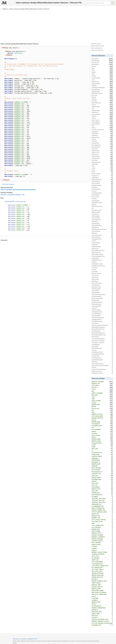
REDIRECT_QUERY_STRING (102, 552)
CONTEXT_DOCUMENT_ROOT (102, 619)
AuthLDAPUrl (102, 279)
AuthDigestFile (102, 293)
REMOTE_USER (102, 464)
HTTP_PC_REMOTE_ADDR (102, 512)
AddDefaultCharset (102, 93)
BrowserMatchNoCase (102, 250)
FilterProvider (102, 151)
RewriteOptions (102, 147)
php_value (102, 95)
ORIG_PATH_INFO (102, 612)
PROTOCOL (102, 615)
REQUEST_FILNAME (102, 535)
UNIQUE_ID (102, 610)
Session (102, 139)
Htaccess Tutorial (96, 44)
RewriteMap (102, 258)
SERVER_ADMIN (102, 477)
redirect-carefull (102, 545)
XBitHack (102, 233)
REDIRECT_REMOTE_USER (102, 581)
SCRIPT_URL (102, 514)
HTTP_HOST (102, 385)
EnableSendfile (102, 316)
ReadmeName (102, 195)
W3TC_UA (102, 485)
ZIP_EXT (102, 604)
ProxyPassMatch (102, 296)
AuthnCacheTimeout (102, 364)
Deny (102, 70)
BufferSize (102, 362)
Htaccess (24, 639)
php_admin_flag (102, 287)
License (12, 184)
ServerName (102, 214)
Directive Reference (97, 48)
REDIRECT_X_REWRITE (102, 537)
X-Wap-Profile (102, 454)
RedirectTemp (102, 137)
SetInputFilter (102, 300)
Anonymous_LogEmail (102, 342)
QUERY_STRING (102, 401)
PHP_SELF (102, 579)
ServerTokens (102, 120)
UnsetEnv (102, 262)
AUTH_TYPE (102, 556)
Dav (102, 208)
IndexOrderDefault (102, 225)
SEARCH (102, 481)
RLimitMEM (102, 346)
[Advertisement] (58, 26)
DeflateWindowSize (102, 373)
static (102, 397)
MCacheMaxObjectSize (102, 333)
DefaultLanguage (102, 185)
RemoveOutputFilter (102, 298)
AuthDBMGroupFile (102, 321)
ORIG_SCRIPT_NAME (102, 591)
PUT (102, 428)
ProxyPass (102, 268)
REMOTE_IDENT (102, 589)
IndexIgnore (102, 132)
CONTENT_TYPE (102, 474)
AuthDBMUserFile (102, 319)
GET (102, 410)
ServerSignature (102, 145)
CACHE (102, 445)
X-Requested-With (102, 443)
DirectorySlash (102, 183)
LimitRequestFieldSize (102, 354)
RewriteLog (102, 281)
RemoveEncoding (102, 283)
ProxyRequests (102, 331)
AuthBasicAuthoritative (102, 266)
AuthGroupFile (102, 158)
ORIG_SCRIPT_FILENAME (102, 592)
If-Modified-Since (102, 479)
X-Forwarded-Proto (102, 452)
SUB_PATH (102, 617)
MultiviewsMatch (102, 304)
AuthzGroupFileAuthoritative (102, 325)
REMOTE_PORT (102, 602)
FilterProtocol (102, 153)
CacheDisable (102, 285)
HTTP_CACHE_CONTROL (102, 520)
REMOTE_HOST (102, 489)
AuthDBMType (102, 344)
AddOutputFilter (102, 162)
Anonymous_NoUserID (102, 341)
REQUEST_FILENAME (8, 195)
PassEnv (102, 270)
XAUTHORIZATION (102, 495)
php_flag (102, 101)
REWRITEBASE (102, 460)
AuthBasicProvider (102, 202)
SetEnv (102, 128)
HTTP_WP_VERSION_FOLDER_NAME (102, 623)
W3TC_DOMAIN (102, 543)
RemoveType (102, 197)
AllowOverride (102, 156)
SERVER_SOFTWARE (102, 573)
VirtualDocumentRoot (102, 130)
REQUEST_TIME (102, 585)
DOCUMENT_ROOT (102, 426)
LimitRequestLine (102, 358)
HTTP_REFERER (102, 429)
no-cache (102, 433)
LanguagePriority (102, 239)
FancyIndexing (102, 181)
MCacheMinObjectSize (102, 329)
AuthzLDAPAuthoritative (102, 295)
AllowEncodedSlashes (102, 318)
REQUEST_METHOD (102, 418)
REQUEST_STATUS (102, 587)
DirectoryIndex (102, 89)
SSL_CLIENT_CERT (102, 571)
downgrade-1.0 (102, 462)
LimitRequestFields (102, 352)
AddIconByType (102, 237)
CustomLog (102, 275)
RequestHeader (102, 114)
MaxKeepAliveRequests (102, 327)
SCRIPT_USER (102, 614)
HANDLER (102, 466)
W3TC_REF (102, 491)
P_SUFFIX (102, 546)
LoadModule (102, 227)
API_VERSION (102, 558)
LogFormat (102, 277)
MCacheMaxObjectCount (102, 335)
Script (102, 80)
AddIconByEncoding (102, 254)
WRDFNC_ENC (102, 529)
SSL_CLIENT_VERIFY (102, 569)
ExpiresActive (102, 82)
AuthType (102, 141)
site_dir (102, 596)
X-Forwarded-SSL (102, 606)
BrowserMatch (102, 122)
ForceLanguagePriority (102, 256)
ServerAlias (102, 323)
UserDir (102, 241)
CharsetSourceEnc (102, 235)
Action (102, 168)
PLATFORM (102, 598)
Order (102, 74)
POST (102, 412)
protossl (102, 420)
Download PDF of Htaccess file (15, 202)
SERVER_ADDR (102, 422)
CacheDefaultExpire (102, 360)
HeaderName (102, 201)
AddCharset (102, 112)
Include (102, 105)
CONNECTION (102, 493)
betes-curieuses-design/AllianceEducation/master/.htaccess (29, 9)
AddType (102, 86)
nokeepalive (102, 458)
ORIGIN (102, 406)
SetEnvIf (102, 116)
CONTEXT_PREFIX (102, 456)
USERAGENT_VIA (102, 504)
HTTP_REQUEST (102, 527)
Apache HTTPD (33, 639)
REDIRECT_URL (102, 518)
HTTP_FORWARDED (102, 562)
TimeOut (102, 199)
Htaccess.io (16, 639)
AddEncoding (102, 107)
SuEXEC (102, 367)
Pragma (102, 431)
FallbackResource (102, 179)
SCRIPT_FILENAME (102, 393)
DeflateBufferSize (102, 348)
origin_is (102, 550)
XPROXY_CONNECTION (102, 510)
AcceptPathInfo (102, 189)
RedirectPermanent (102, 206)
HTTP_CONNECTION (102, 525)
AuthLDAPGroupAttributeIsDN (102, 365)
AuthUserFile (102, 143)
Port (102, 126)
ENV (102, 391)
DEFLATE (102, 387)
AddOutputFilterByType (102, 87)
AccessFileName (102, 314)
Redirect (102, 76)
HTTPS (102, 389)
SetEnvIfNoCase (102, 103)
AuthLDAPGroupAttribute (102, 369)
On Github (5, 184)
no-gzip (102, 403)
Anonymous (102, 176)
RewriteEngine (24, 189)
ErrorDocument (102, 78)
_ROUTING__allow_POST (102, 502)
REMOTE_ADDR (102, 441)
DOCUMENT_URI (102, 625)
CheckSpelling (102, 224)
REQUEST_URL (102, 516)
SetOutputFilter (102, 110)
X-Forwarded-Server (102, 564)
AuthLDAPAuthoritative (102, 339)
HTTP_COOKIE (102, 435)
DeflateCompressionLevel (102, 229)
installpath (102, 600)
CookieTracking (102, 310)
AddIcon (102, 204)
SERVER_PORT (102, 405)
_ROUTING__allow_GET (102, 500)
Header (102, 72)
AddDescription (102, 212)
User (102, 109)
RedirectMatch (102, 124)
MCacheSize (102, 337)
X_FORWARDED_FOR (102, 506)
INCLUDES (102, 395)
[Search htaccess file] (100, 3)
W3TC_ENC (102, 449)
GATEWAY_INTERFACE (102, 554)
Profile (102, 447)
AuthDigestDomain (102, 312)
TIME (102, 399)
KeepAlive (102, 187)
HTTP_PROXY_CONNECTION (102, 566)
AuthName (102, 135)
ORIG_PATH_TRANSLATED (102, 594)
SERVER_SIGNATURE (102, 575)
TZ (102, 451)
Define (102, 172)
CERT (102, 523)
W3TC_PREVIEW (102, 468)
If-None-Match (102, 487)
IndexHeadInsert (102, 247)
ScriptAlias (102, 272)
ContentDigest (102, 243)
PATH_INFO (102, 483)
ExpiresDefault (102, 84)
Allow (102, 68)
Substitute (102, 245)
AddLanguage (102, 216)
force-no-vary (102, 408)
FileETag (102, 99)
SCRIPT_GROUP (102, 583)
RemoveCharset (102, 252)
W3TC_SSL (102, 475)
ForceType (102, 160)
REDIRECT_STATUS (102, 414)
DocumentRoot (102, 218)
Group (102, 170)
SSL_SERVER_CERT (102, 568)
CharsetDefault (102, 231)
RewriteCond (16, 189)
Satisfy (102, 118)
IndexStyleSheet (102, 220)
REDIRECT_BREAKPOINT (102, 608)
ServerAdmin (102, 291)
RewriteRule (32, 189)
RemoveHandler (102, 174)
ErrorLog (102, 350)
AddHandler (102, 133)
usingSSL (102, 548)
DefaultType (102, 249)
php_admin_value (102, 210)
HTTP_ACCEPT (102, 470)
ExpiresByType (102, 91)
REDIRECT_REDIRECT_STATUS (102, 621)
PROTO (102, 437)
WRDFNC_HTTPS (102, 533)
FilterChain (102, 149)
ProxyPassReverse (102, 302)
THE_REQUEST (102, 424)
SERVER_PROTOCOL (102, 577)
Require (102, 97)
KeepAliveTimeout (102, 371)
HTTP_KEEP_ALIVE (102, 522)
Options (5, 9)
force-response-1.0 (102, 472)
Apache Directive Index (98, 46)
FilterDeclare (102, 155)
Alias (102, 166)
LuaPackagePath (102, 306)
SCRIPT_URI (102, 560)
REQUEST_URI (20, 195)
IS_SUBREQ (102, 497)
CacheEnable (102, 356)
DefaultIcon (102, 222)
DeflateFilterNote (102, 260)
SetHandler (102, 164)
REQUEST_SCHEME (102, 539)
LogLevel (102, 308)
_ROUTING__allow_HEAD (102, 498)
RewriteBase (9, 189)
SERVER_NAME (102, 439)
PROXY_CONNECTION (102, 508)
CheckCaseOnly (102, 289)
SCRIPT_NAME (102, 531)
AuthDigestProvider (102, 264)
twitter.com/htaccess (97, 50)
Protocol (102, 191)
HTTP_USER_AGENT (102, 416)
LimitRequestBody (102, 193)
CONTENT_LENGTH (102, 541)
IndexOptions (102, 178)
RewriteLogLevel (102, 273)
